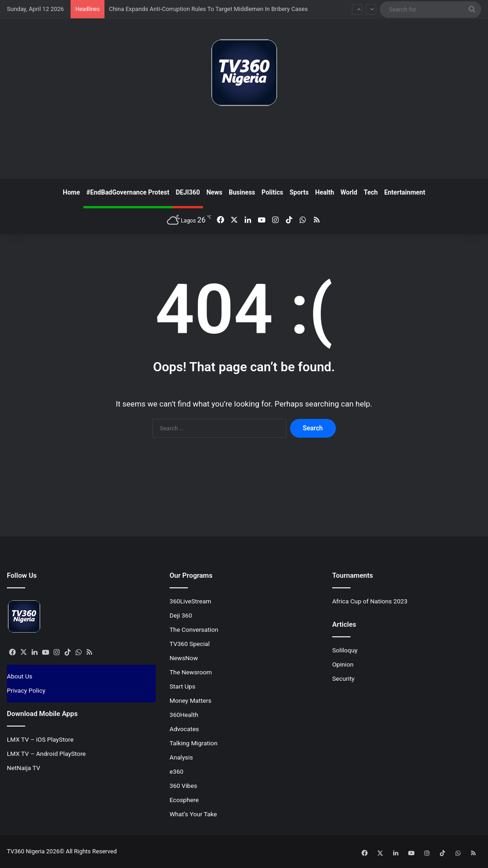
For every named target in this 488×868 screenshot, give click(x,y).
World (349, 192)
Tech (371, 192)
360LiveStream (190, 601)
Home (71, 192)
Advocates (184, 729)
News (214, 192)
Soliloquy (345, 650)
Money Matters (190, 700)
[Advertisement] (244, 146)
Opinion (343, 664)
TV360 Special (190, 644)
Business (242, 192)
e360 (176, 771)
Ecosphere (184, 800)
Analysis (181, 757)
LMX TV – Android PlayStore (46, 754)
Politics (272, 192)
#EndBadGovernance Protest (128, 192)
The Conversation (194, 629)
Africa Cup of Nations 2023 (370, 601)
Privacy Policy (26, 690)
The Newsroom (191, 672)
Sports (299, 192)
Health (325, 192)
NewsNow (184, 658)
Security (343, 678)
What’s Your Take (193, 814)
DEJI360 (188, 192)
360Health (184, 715)
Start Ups (182, 686)
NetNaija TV (24, 768)
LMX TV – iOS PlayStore (40, 739)
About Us (20, 676)
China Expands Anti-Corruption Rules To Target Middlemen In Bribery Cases (208, 9)
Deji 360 (181, 615)
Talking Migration (194, 743)
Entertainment (405, 192)
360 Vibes (183, 786)
